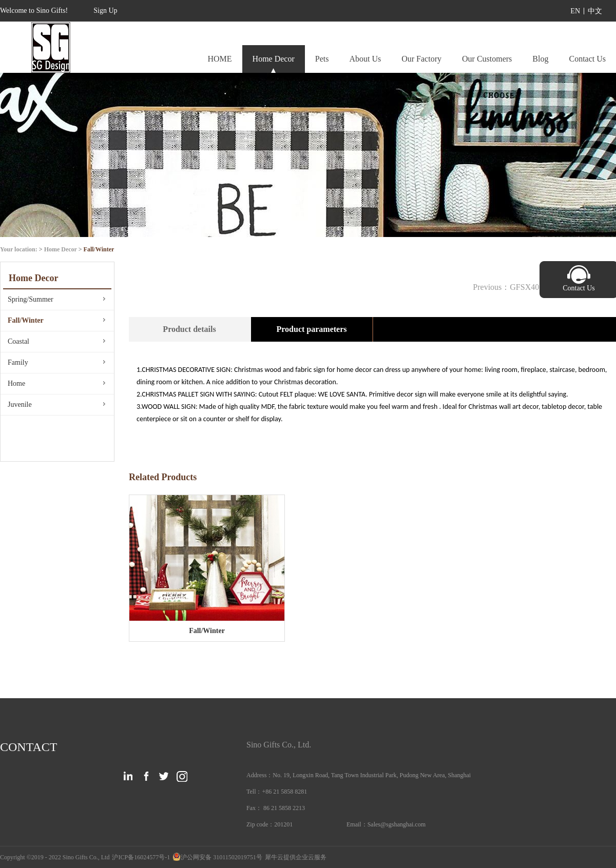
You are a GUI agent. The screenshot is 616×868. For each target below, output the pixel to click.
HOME (219, 59)
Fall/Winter (99, 249)
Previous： (510, 287)
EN (575, 11)
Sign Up (105, 11)
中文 (595, 11)
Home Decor (61, 249)
